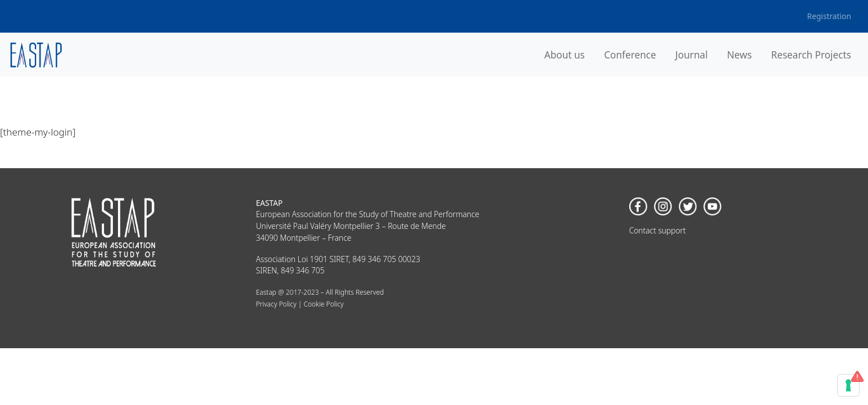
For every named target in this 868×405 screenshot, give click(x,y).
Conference (630, 55)
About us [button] (565, 55)
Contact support (658, 230)
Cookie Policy (323, 304)
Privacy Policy (276, 304)
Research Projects (811, 55)
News (739, 55)
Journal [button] (692, 55)
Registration (829, 16)
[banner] (36, 55)
